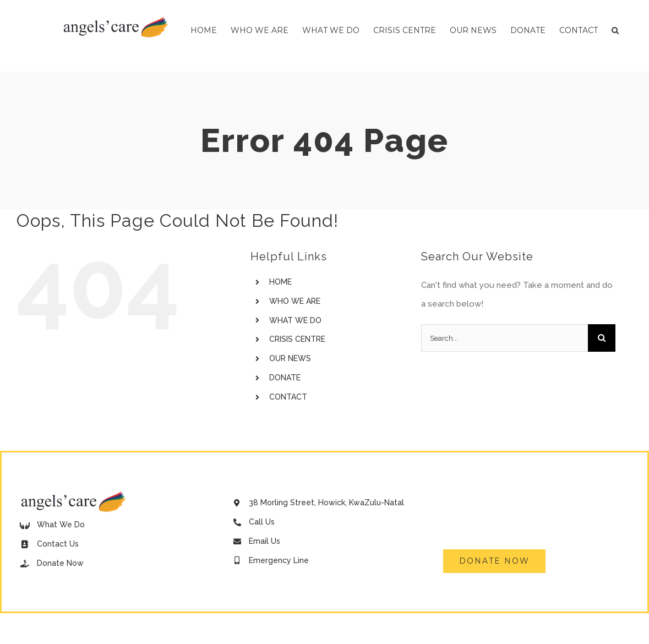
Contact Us (58, 544)
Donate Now (60, 563)
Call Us (262, 522)
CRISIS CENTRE (297, 339)
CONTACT (288, 397)
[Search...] (505, 338)
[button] (615, 30)
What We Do (61, 525)
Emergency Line (279, 560)
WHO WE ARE (295, 301)
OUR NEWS (290, 358)
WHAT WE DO (295, 320)
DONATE (285, 378)
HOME (280, 282)
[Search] (602, 338)
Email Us (264, 541)
